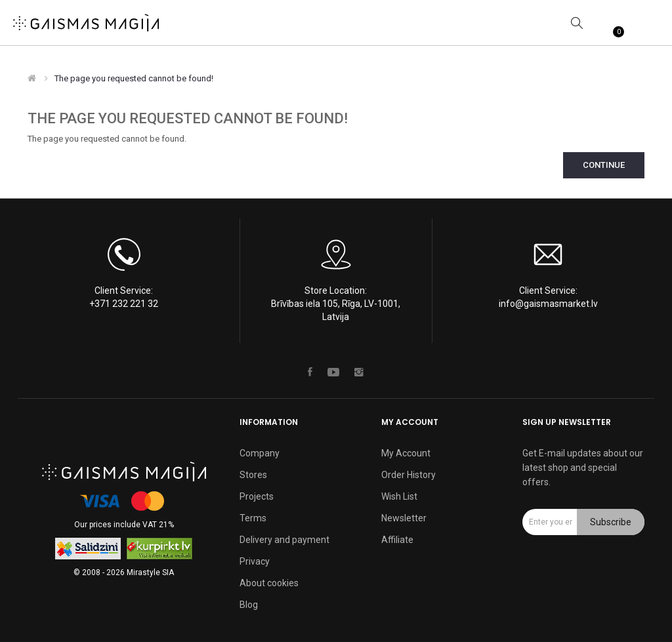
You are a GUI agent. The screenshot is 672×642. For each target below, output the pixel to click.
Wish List (399, 496)
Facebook (310, 372)
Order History (409, 475)
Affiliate (397, 540)
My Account (406, 453)
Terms (253, 518)
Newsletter (404, 518)
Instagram (359, 372)
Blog (249, 605)
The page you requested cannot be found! (134, 78)
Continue (604, 165)
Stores (253, 475)
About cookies (269, 583)
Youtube (333, 372)
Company (260, 453)
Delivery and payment (284, 540)
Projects (257, 496)
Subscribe (611, 522)
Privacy (255, 561)
